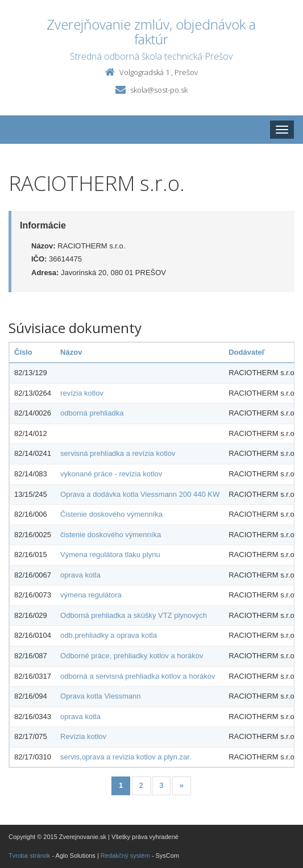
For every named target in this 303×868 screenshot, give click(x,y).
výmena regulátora (91, 595)
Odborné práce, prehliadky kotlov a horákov (132, 656)
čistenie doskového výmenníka (111, 535)
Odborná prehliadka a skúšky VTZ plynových (134, 615)
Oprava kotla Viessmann (100, 696)
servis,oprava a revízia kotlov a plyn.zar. (126, 757)
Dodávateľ (247, 352)
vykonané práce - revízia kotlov (111, 474)
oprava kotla (80, 575)
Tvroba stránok (29, 855)
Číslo (23, 352)
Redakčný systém (125, 855)
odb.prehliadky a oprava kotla (109, 635)
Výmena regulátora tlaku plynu (110, 555)
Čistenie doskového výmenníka (111, 514)
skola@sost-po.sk (159, 90)
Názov (71, 352)
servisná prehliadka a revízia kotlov (118, 453)
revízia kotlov (82, 393)
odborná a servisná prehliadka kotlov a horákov (138, 676)
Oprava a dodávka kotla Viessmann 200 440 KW (140, 494)
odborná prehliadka (92, 413)
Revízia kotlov (83, 736)
